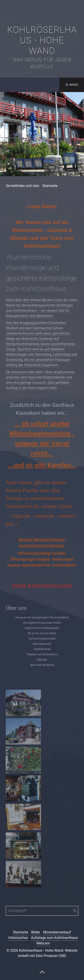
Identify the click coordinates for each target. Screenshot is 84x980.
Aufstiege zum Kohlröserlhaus (54, 938)
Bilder (36, 932)
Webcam (43, 943)
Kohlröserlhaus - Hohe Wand (42, 40)
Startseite (21, 932)
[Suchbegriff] (42, 911)
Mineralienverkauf (57, 932)
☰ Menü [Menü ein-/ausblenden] (72, 85)
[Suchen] (75, 911)
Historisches (18, 938)
